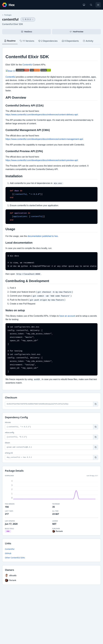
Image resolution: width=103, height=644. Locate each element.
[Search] (91, 5)
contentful (10, 19)
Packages (7, 15)
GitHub (8, 553)
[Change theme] (84, 5)
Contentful (10, 549)
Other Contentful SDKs (15, 558)
